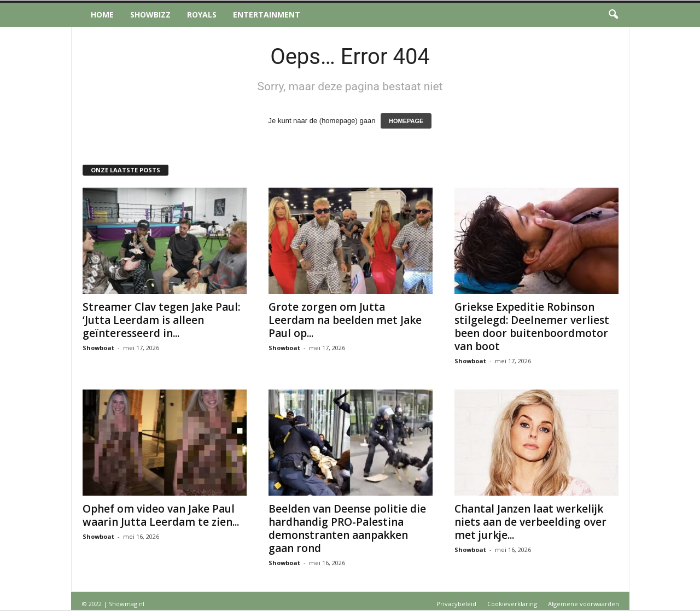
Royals (202, 14)
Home (102, 14)
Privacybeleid (456, 604)
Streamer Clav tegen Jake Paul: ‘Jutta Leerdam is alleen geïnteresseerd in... (161, 320)
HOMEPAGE (406, 121)
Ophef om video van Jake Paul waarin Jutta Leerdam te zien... (161, 515)
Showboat (98, 348)
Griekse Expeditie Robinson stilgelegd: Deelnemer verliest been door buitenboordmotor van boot (532, 327)
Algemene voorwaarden (584, 604)
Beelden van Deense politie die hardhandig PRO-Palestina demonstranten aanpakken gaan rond (347, 528)
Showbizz (150, 14)
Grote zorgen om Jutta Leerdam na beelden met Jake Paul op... (345, 320)
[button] (613, 15)
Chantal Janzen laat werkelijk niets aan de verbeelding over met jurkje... (530, 522)
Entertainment (267, 14)
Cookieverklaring (512, 604)
